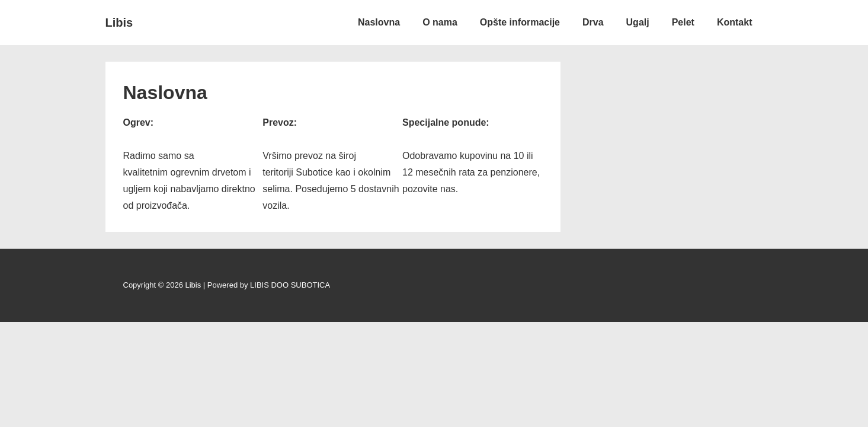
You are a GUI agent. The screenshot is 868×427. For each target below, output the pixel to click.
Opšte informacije (520, 22)
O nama (440, 22)
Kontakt (735, 22)
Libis (119, 23)
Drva (593, 22)
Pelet (683, 22)
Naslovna (379, 22)
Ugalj (638, 22)
